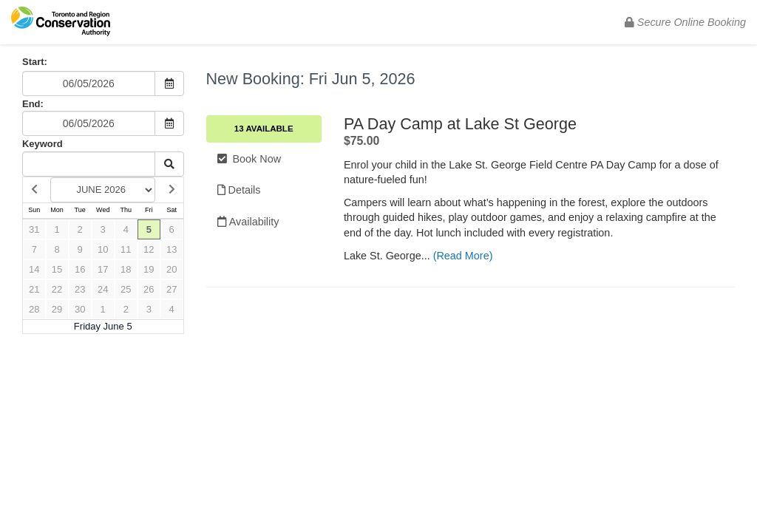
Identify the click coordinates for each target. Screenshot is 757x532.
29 (57, 309)
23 (80, 289)
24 (103, 289)
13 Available (264, 129)
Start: (35, 62)
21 (34, 289)
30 (80, 309)
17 (103, 269)
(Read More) (463, 256)
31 (34, 229)
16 (80, 269)
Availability (248, 222)
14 (34, 269)
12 (149, 249)
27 (172, 289)
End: (33, 104)
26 (149, 289)
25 (126, 289)
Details (239, 190)
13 (172, 249)
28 (34, 309)
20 (172, 269)
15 (57, 269)
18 (126, 269)
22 (57, 289)
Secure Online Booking (685, 22)
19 (149, 269)
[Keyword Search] (89, 164)
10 (103, 249)
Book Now (249, 159)
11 (126, 249)
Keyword (43, 144)
